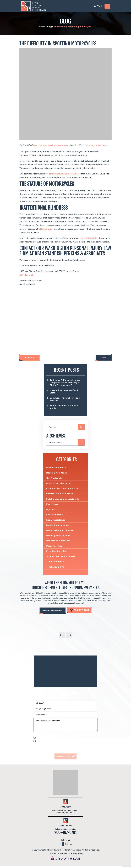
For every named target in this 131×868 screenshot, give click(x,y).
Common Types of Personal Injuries (65, 399)
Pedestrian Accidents (58, 542)
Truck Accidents (55, 568)
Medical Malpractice (58, 526)
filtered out (45, 229)
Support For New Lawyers (61, 558)
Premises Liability (56, 553)
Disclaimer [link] (52, 856)
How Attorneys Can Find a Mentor (64, 407)
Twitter (66, 846)
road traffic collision (89, 238)
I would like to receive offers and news (51, 740)
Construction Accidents (60, 495)
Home (42, 26)
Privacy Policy (48, 737)
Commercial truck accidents (63, 489)
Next (103, 357)
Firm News (52, 505)
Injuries (51, 510)
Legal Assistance (56, 521)
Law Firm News (55, 516)
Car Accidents (54, 479)
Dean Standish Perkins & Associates (51, 145)
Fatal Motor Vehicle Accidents (63, 500)
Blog (50, 26)
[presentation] (62, 637)
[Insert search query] (65, 428)
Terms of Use (60, 737)
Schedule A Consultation (51, 612)
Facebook (60, 846)
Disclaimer (37, 737)
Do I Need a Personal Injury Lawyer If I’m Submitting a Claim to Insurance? (65, 383)
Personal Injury (55, 547)
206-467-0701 (82, 612)
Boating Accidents (57, 473)
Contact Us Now (65, 695)
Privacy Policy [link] (77, 856)
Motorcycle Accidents (99, 145)
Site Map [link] (64, 856)
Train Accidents (55, 563)
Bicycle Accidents (56, 468)
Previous (30, 357)
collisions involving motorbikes (64, 174)
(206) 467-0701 (26, 275)
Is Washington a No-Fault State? (64, 391)
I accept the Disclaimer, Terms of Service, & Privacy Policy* (58, 743)
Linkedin (71, 846)
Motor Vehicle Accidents (60, 531)
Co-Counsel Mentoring (59, 484)
